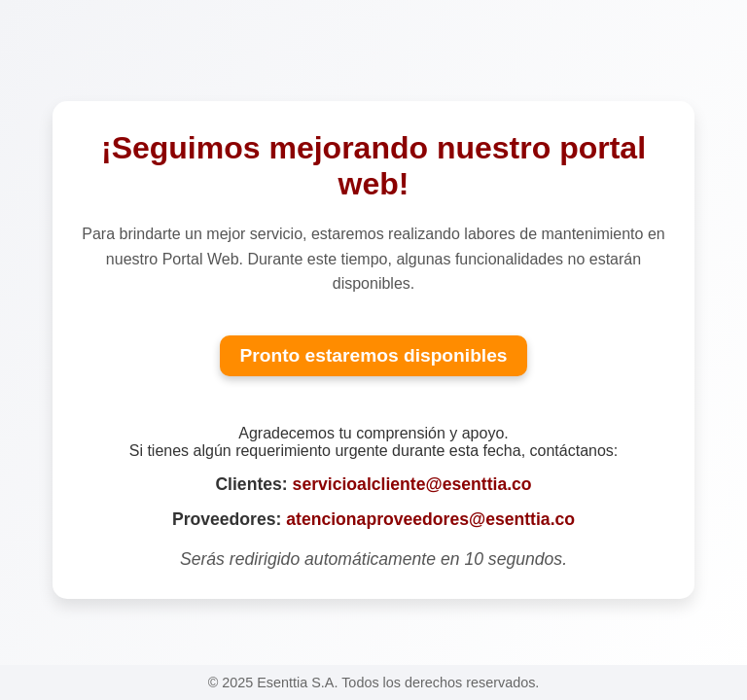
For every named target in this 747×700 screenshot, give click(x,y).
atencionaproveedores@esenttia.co (430, 519)
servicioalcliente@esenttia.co (412, 484)
